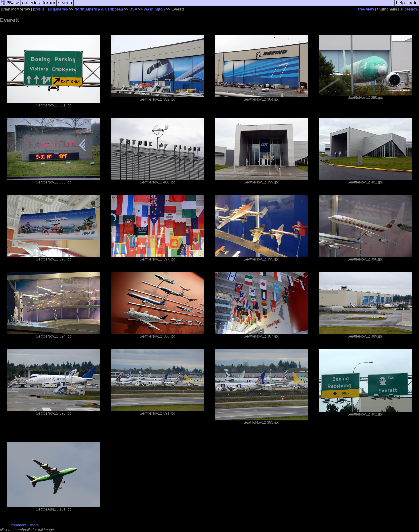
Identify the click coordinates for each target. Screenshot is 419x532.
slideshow (409, 9)
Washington (154, 9)
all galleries (58, 9)
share (34, 525)
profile (39, 9)
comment (19, 525)
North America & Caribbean (99, 9)
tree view (366, 9)
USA (133, 9)
